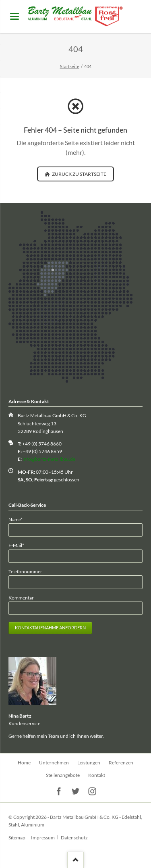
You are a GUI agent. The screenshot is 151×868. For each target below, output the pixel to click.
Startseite (70, 66)
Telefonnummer (25, 571)
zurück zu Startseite (79, 174)
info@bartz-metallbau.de (49, 459)
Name (19, 519)
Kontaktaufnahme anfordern (50, 628)
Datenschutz (74, 838)
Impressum (43, 838)
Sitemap (17, 838)
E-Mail (19, 545)
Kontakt (97, 775)
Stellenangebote (63, 775)
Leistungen (89, 763)
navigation (14, 16)
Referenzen (121, 763)
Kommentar (21, 598)
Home (24, 763)
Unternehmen (54, 763)
